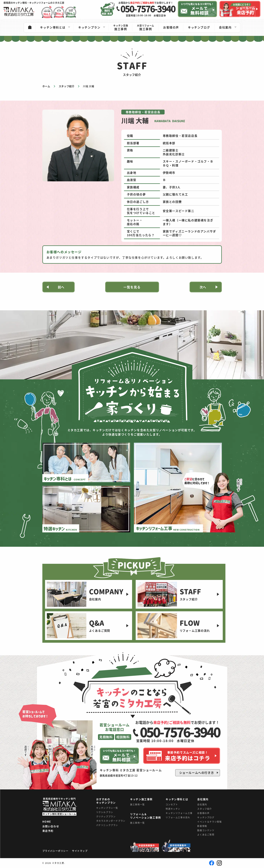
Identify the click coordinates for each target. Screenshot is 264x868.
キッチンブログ (206, 817)
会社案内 (202, 804)
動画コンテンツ (206, 830)
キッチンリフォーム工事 (179, 813)
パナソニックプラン (107, 825)
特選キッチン (173, 809)
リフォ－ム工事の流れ (178, 817)
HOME (47, 822)
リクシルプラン (105, 812)
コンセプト (172, 804)
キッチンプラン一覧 (107, 808)
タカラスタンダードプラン (111, 821)
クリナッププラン (106, 816)
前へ (61, 287)
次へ (203, 287)
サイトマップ (80, 851)
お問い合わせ (51, 826)
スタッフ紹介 (205, 809)
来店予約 (48, 831)
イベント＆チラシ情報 (209, 822)
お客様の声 (203, 813)
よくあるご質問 (206, 835)
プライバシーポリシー (55, 851)
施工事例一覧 (137, 804)
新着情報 (202, 826)
